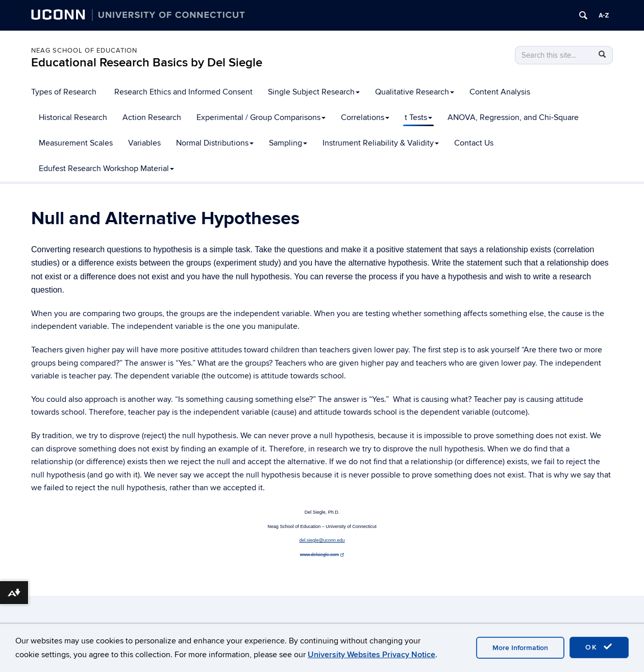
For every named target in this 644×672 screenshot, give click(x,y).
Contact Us (474, 143)
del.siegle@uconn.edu (322, 540)
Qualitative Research (415, 92)
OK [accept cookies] (599, 647)
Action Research (152, 117)
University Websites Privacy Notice (371, 655)
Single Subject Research (314, 92)
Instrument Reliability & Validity (381, 143)
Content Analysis (500, 92)
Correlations (365, 117)
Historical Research (73, 117)
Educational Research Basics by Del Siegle (147, 63)
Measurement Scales (76, 143)
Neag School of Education (84, 51)
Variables (144, 143)
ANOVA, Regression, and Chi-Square (513, 117)
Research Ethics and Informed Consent (183, 92)
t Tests (418, 117)
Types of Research (64, 92)
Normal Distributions (215, 143)
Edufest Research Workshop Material (106, 169)
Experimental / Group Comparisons (261, 117)
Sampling (288, 143)
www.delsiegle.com (322, 555)
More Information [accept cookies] (520, 648)
